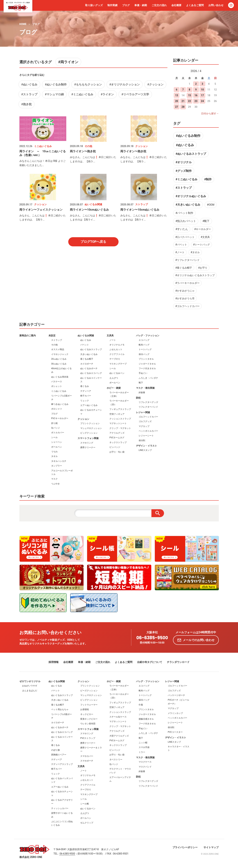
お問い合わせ (216, 5)
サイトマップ (211, 847)
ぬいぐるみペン (117, 373)
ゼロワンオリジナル (30, 681)
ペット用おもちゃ (60, 709)
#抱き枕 (26, 104)
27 (177, 107)
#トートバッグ (201, 245)
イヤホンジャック (60, 354)
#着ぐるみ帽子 (184, 268)
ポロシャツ (57, 409)
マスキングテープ (118, 364)
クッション (83, 419)
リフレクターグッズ (148, 402)
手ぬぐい (143, 373)
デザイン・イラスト (146, 446)
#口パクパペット (185, 237)
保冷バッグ (144, 354)
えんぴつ (114, 378)
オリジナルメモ (117, 345)
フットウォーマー (89, 705)
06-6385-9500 (152, 638)
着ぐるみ (85, 386)
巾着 (141, 705)
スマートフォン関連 (88, 438)
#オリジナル (184, 162)
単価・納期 (141, 5)
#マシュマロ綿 (54, 94)
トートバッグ (145, 349)
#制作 (208, 179)
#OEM (211, 205)
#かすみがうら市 (185, 298)
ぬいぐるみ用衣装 (60, 377)
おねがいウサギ (30, 686)
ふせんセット (116, 349)
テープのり (115, 359)
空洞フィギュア (117, 414)
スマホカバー (87, 756)
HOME (23, 24)
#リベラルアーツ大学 (135, 94)
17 (202, 95)
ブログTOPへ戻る (93, 242)
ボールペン (57, 447)
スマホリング (87, 443)
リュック (85, 401)
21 (183, 101)
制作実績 (112, 5)
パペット (85, 345)
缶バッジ (56, 428)
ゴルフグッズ (145, 421)
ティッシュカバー (60, 808)
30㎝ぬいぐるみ (59, 364)
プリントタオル (146, 359)
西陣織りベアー (59, 755)
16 (196, 95)
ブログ (126, 5)
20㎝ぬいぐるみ (59, 359)
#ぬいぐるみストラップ (191, 154)
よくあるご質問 (195, 5)
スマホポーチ (87, 761)
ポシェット (57, 386)
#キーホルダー (203, 229)
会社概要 (176, 5)
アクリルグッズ (117, 433)
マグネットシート (118, 423)
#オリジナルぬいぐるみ (191, 196)
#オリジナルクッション (125, 84)
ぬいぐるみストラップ (91, 349)
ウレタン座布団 (88, 724)
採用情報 (54, 662)
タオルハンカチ (59, 461)
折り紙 (54, 423)
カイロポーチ (87, 364)
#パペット (181, 245)
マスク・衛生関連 (145, 388)
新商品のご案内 (28, 336)
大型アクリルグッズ (119, 736)
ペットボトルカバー (148, 431)
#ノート (180, 252)
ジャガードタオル (147, 364)
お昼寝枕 (85, 709)
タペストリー (116, 760)
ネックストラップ (118, 442)
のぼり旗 (56, 750)
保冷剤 (142, 440)
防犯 (138, 398)
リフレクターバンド (148, 407)
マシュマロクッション (91, 428)
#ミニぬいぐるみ (82, 94)
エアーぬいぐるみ (89, 405)
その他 (54, 345)
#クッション (155, 84)
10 (202, 90)
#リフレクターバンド (187, 260)
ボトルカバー (58, 433)
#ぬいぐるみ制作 (56, 84)
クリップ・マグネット (120, 428)
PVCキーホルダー (60, 418)
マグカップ (144, 426)
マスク (54, 479)
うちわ (54, 452)
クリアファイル (117, 354)
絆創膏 (142, 393)
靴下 (141, 383)
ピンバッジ (115, 447)
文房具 (110, 336)
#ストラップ (29, 94)
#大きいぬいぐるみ (188, 205)
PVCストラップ (88, 738)
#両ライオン (68, 62)
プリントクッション (90, 423)
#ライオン (107, 94)
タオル (54, 456)
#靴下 (206, 221)
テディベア (86, 391)
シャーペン (57, 442)
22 (190, 101)
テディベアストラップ (62, 764)
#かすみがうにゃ (185, 291)
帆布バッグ (144, 345)
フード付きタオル (147, 368)
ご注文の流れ (159, 5)
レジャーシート (146, 436)
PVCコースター (175, 732)
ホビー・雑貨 (114, 388)
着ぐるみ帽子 (87, 359)
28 (183, 107)
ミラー (142, 752)
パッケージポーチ (176, 695)
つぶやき (56, 484)
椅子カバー (86, 396)
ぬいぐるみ (86, 340)
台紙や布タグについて (150, 662)
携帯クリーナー (88, 447)
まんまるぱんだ (30, 691)
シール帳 (85, 804)
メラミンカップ (175, 713)
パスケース (57, 382)
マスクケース (145, 762)
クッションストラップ (120, 419)
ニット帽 (143, 743)
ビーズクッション (89, 691)
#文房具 (205, 237)
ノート (113, 340)
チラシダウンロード (178, 662)
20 (177, 101)
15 (190, 95)
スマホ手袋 (144, 747)
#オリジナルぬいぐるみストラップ (195, 275)
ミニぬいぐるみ (59, 391)
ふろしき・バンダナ (148, 378)
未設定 (52, 336)
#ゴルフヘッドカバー (187, 306)
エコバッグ (144, 340)
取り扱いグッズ (94, 5)
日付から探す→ (210, 113)
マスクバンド (145, 767)
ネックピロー (87, 714)
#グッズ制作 (184, 171)
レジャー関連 (143, 412)
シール (54, 437)
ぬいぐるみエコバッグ (91, 373)
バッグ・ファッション (148, 336)
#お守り (203, 268)
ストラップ (57, 340)
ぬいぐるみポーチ (89, 368)
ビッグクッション (89, 433)
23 (196, 101)
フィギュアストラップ (120, 409)
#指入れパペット (186, 221)
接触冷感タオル (146, 719)
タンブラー (57, 466)
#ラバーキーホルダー (187, 283)
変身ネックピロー (89, 719)
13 (177, 95)
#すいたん (182, 229)
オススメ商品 (58, 349)
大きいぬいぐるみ (89, 354)
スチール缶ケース (118, 717)
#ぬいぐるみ (29, 84)
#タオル (195, 252)
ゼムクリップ (87, 823)
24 (202, 101)
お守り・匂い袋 (117, 452)
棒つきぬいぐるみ (60, 404)
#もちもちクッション (88, 84)
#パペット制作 (184, 213)
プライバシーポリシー (185, 847)
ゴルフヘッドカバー (148, 417)
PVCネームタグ (117, 438)
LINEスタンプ (145, 450)
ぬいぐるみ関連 (86, 336)
